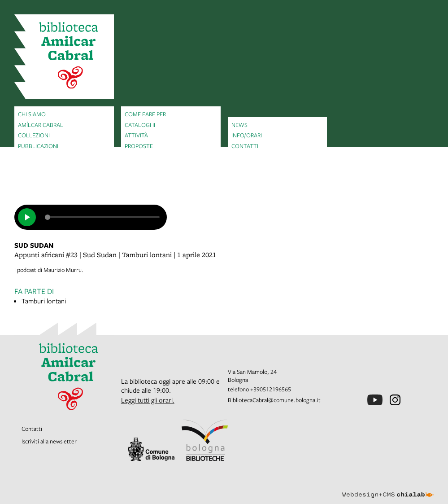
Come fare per (145, 114)
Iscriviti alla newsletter (49, 441)
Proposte (139, 146)
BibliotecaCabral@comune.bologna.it (274, 400)
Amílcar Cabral (41, 125)
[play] (27, 217)
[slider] (102, 217)
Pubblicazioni (38, 146)
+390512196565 (271, 389)
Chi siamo (32, 114)
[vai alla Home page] (64, 57)
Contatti (245, 146)
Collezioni (34, 135)
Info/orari (247, 135)
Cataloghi (140, 125)
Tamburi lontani (44, 301)
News (239, 125)
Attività (136, 135)
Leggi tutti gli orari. (148, 400)
